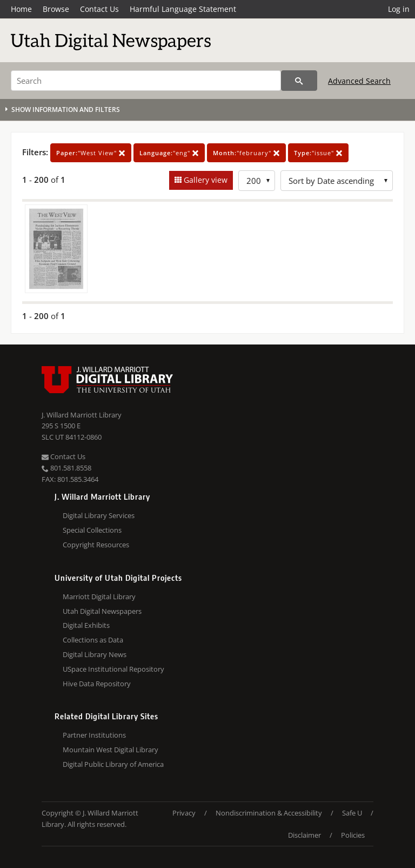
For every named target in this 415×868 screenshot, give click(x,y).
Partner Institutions (94, 735)
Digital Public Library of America (113, 764)
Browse (56, 9)
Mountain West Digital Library (111, 750)
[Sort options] (337, 181)
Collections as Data (93, 640)
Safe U (352, 813)
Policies (353, 835)
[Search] (146, 81)
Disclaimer (304, 835)
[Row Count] (257, 181)
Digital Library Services (99, 515)
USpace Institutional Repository (113, 669)
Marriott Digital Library (99, 597)
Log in (399, 9)
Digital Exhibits (86, 625)
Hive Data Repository (97, 684)
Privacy (184, 813)
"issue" (318, 153)
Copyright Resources (96, 545)
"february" (246, 153)
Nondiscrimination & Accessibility (269, 813)
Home (21, 9)
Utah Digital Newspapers (102, 611)
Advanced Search (359, 81)
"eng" (169, 153)
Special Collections (92, 530)
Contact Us (99, 9)
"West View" (91, 153)
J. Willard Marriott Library (82, 415)
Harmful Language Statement (183, 9)
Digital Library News (95, 654)
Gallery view (205, 180)
